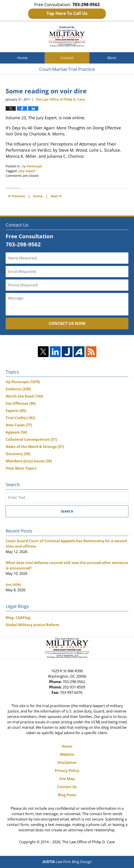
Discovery (18, 454)
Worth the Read (24, 396)
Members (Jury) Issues (29, 461)
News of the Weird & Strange (35, 447)
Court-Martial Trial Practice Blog (67, 36)
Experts (16, 411)
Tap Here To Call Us (67, 13)
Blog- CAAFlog (18, 618)
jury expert (27, 171)
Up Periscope (32, 166)
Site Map (67, 779)
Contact (67, 58)
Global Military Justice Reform (33, 625)
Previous (16, 196)
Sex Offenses (21, 403)
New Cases (19, 425)
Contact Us (67, 787)
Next (56, 196)
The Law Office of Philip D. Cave (89, 842)
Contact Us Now (67, 323)
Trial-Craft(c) (20, 418)
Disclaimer (67, 762)
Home (22, 58)
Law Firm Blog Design (67, 862)
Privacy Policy (67, 771)
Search (67, 511)
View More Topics (21, 468)
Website (67, 754)
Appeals (16, 432)
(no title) (13, 585)
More (112, 58)
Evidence (18, 389)
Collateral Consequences (31, 439)
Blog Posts (67, 795)
